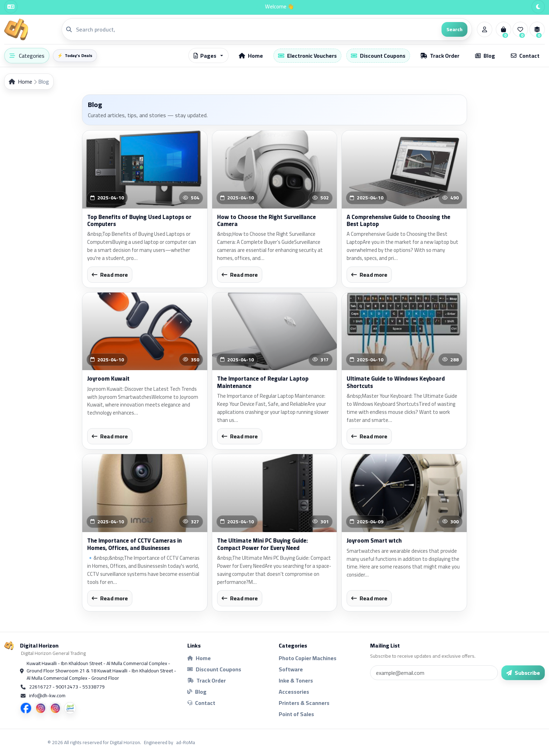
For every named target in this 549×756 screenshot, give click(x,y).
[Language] (11, 7)
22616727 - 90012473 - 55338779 (67, 687)
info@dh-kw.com (47, 696)
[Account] (485, 29)
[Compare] (537, 29)
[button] (209, 55)
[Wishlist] (520, 29)
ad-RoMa (186, 742)
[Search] (257, 29)
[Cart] (503, 29)
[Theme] (538, 7)
